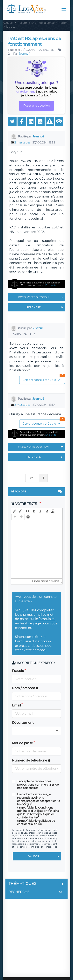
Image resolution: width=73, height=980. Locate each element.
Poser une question (36, 106)
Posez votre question (42, 297)
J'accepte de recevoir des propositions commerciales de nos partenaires (38, 785)
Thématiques (36, 883)
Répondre (46, 307)
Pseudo (18, 671)
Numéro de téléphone (31, 760)
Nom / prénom (25, 688)
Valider (45, 856)
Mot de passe (22, 743)
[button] (14, 511)
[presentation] (14, 511)
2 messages (22, 142)
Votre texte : (25, 504)
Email (16, 705)
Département (23, 723)
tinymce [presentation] (54, 581)
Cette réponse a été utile (44, 379)
